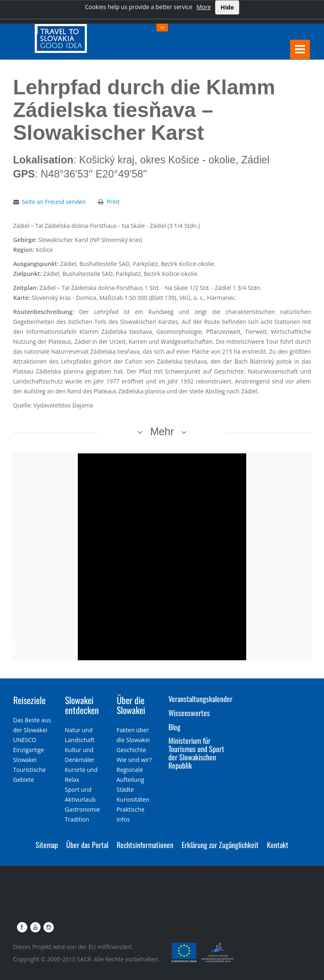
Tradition (77, 819)
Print (113, 202)
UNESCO (25, 740)
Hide (227, 7)
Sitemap (47, 845)
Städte (125, 790)
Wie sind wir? (134, 760)
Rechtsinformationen (145, 845)
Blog (174, 727)
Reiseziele (29, 700)
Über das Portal (87, 845)
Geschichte (132, 750)
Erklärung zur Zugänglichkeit (220, 845)
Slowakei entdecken (82, 705)
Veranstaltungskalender (200, 699)
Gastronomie (83, 809)
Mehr (162, 431)
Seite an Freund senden (54, 202)
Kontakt (278, 845)
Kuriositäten (133, 799)
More (204, 7)
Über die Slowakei (131, 705)
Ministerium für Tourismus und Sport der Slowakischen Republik (196, 753)
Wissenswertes (189, 713)
